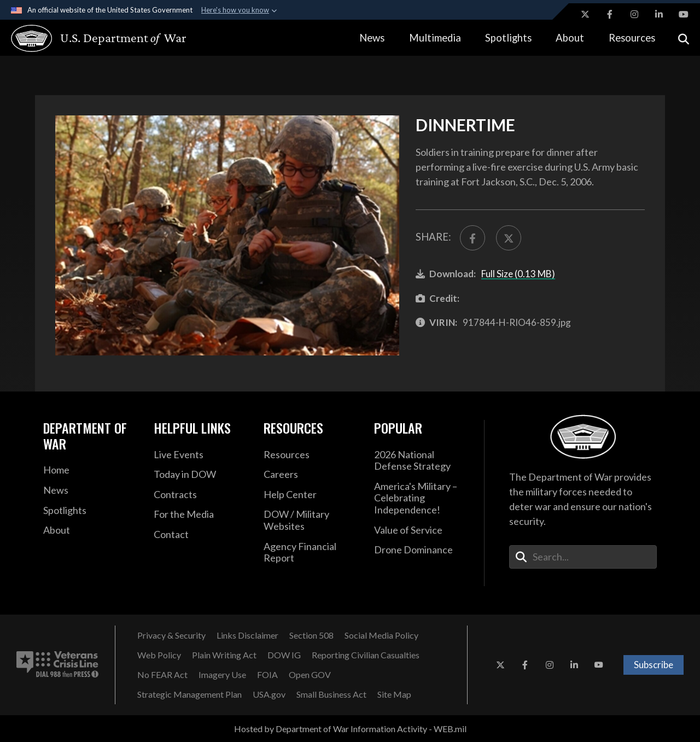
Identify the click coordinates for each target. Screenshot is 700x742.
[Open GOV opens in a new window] (310, 675)
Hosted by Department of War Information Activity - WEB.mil (350, 729)
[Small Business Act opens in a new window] (331, 694)
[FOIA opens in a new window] (267, 675)
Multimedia (435, 38)
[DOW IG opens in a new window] (284, 655)
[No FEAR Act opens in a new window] (162, 675)
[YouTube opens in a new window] (684, 14)
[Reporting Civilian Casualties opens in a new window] (366, 655)
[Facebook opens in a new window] (610, 14)
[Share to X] (509, 238)
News (372, 38)
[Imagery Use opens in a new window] (222, 675)
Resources (632, 38)
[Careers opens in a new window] (311, 475)
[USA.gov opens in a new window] (269, 694)
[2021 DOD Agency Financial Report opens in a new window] (311, 553)
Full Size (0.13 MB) (518, 274)
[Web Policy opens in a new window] (159, 655)
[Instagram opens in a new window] (634, 14)
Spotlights (508, 38)
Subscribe (654, 665)
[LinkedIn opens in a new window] (659, 14)
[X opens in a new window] (585, 14)
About (570, 38)
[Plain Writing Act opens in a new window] (224, 655)
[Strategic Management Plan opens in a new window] (189, 694)
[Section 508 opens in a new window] (311, 635)
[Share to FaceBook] (472, 238)
